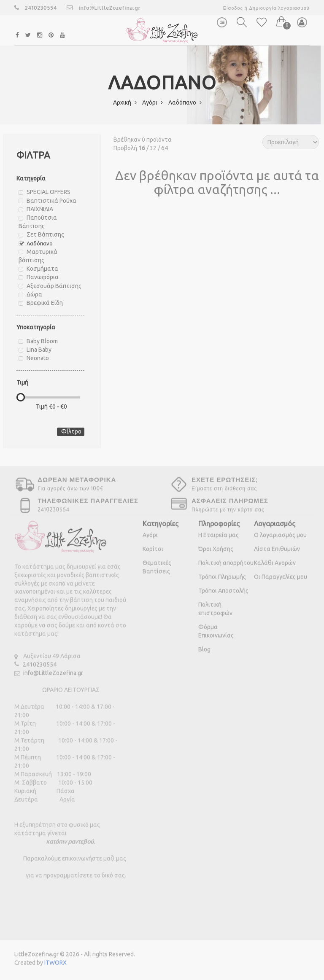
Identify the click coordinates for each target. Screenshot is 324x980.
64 (165, 148)
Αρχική (125, 102)
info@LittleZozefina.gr (104, 8)
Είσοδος (233, 8)
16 (142, 148)
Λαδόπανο (185, 102)
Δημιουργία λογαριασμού (279, 8)
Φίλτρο (71, 431)
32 (153, 148)
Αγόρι (153, 102)
